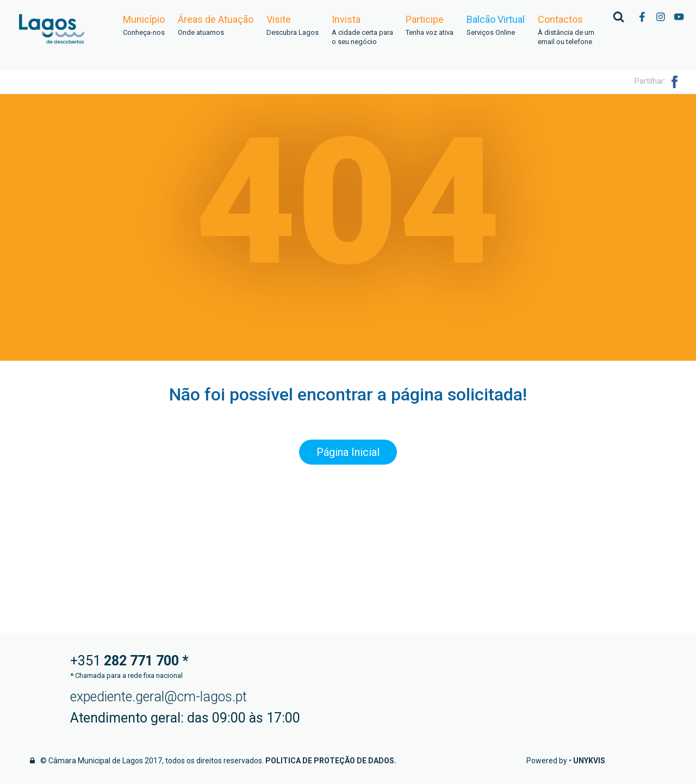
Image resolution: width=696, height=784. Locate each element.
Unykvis (589, 761)
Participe (430, 26)
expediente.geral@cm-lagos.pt (159, 697)
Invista (362, 30)
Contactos (566, 30)
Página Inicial (348, 452)
